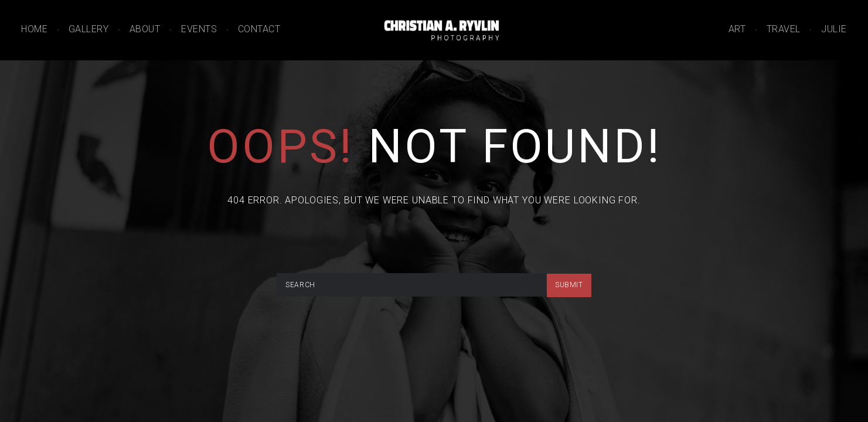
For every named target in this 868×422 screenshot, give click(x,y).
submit (569, 285)
